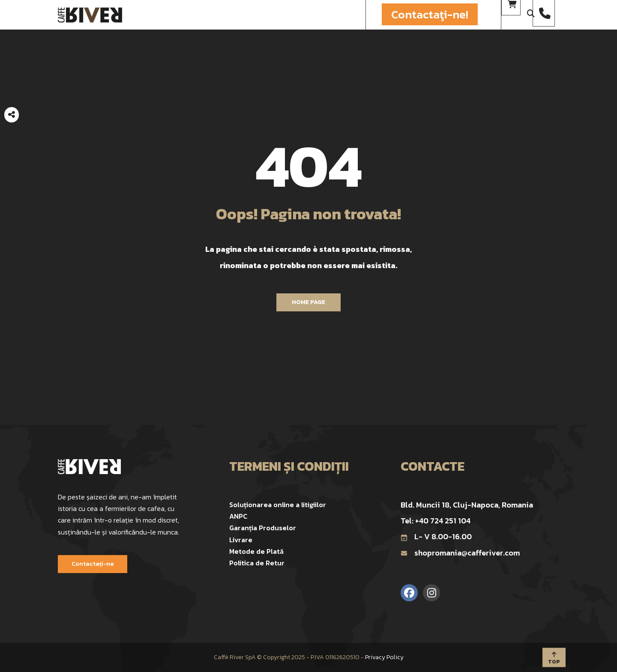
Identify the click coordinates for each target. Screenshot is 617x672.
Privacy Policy (384, 657)
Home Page (308, 302)
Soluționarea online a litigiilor (278, 505)
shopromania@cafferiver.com (460, 553)
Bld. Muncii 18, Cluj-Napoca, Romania (467, 505)
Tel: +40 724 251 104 (436, 521)
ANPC (238, 516)
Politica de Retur (257, 563)
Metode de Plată (256, 551)
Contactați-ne (93, 564)
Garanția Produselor (263, 528)
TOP (554, 658)
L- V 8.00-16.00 (436, 536)
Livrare (241, 540)
